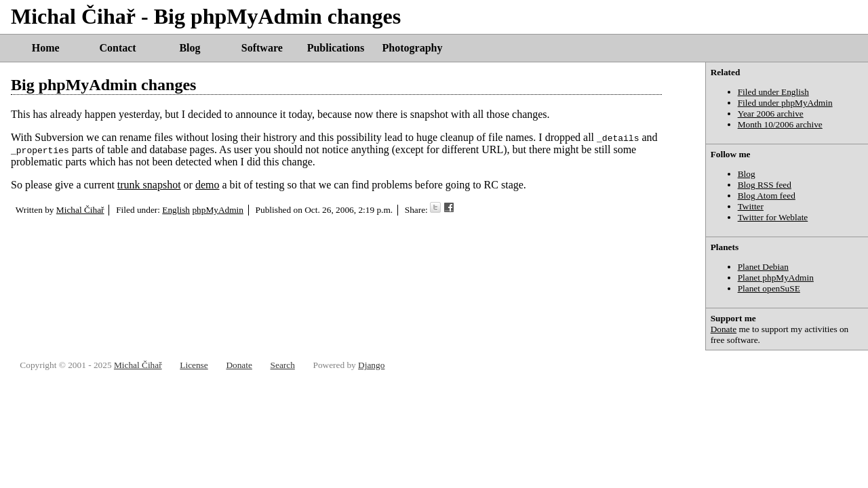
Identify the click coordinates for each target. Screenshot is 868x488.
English (176, 210)
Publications (336, 48)
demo (208, 185)
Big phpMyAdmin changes (103, 85)
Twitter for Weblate (773, 217)
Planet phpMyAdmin (776, 278)
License (194, 365)
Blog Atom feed (767, 196)
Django (371, 365)
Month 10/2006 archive (780, 124)
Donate (724, 329)
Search (283, 365)
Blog (190, 48)
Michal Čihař (80, 210)
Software (262, 48)
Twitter (751, 206)
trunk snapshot (149, 185)
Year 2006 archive (771, 114)
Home (46, 48)
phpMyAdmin (218, 210)
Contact (117, 48)
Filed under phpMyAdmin (785, 103)
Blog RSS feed (765, 185)
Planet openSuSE (769, 288)
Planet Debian (763, 267)
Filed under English (773, 92)
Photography (413, 48)
